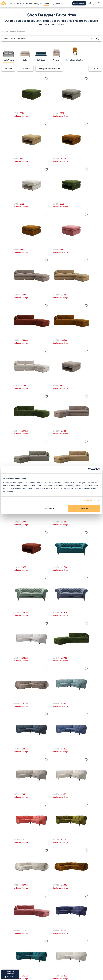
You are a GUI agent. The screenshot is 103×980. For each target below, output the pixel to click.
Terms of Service (17, 904)
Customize (51, 508)
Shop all (5, 32)
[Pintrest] (59, 953)
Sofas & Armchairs (18, 32)
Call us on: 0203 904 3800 (21, 927)
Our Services (59, 904)
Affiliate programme (19, 909)
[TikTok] (36, 953)
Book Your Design (78, 3)
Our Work (57, 909)
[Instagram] (44, 953)
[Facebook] (52, 953)
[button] (10, 974)
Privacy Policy (15, 900)
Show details (90, 501)
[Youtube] (67, 953)
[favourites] (94, 3)
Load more (51, 879)
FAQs (55, 918)
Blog (55, 900)
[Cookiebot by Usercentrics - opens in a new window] (90, 470)
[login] (90, 3)
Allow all (84, 508)
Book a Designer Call (22, 942)
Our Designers (59, 913)
